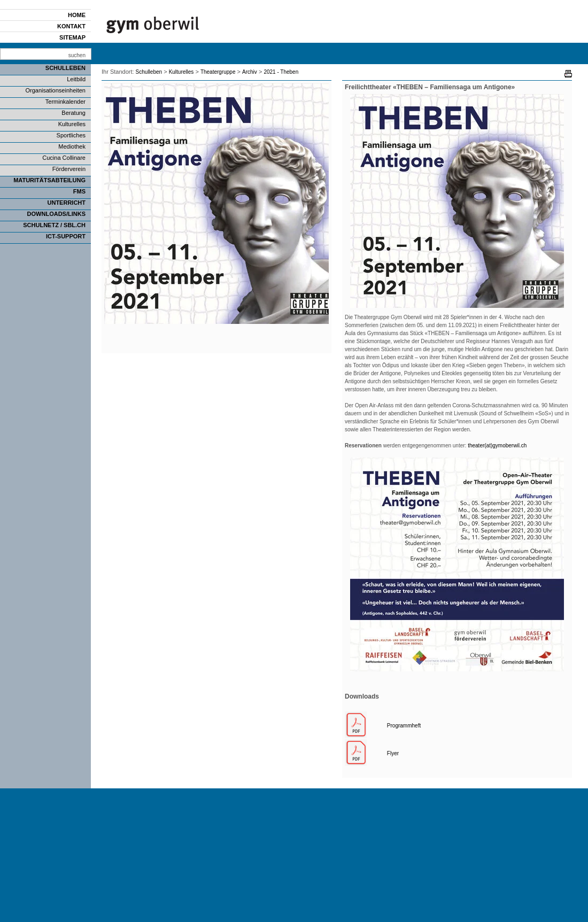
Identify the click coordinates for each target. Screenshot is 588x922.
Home (77, 15)
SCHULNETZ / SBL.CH (54, 225)
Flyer (393, 753)
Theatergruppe (218, 72)
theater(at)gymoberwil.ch (497, 445)
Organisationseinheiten (55, 90)
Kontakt (71, 26)
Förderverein (69, 169)
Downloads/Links (56, 214)
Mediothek (72, 146)
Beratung (73, 113)
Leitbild (76, 79)
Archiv (250, 72)
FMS (79, 191)
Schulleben (65, 68)
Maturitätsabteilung (49, 180)
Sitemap (72, 37)
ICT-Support (66, 236)
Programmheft (404, 726)
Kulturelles (72, 124)
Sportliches (71, 135)
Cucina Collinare (64, 158)
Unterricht (67, 203)
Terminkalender (65, 102)
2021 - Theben (281, 72)
